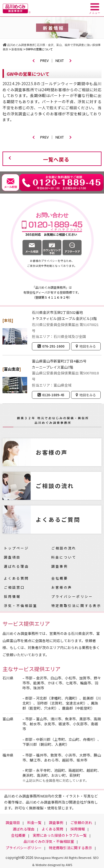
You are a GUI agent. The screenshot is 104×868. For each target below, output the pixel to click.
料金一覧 (34, 823)
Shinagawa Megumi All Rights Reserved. (64, 857)
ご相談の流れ (64, 548)
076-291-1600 (53, 346)
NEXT (64, 60)
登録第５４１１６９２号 (52, 297)
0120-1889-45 (53, 395)
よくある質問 (16, 578)
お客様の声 (62, 587)
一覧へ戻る (56, 159)
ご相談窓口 (14, 587)
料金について (64, 557)
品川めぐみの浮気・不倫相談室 (49, 841)
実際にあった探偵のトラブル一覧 (60, 835)
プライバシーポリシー (72, 596)
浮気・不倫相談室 (21, 605)
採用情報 (12, 596)
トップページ (16, 548)
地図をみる (88, 346)
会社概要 (60, 578)
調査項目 (12, 557)
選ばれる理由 (16, 566)
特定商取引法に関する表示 (76, 605)
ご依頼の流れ (81, 823)
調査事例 (60, 566)
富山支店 (12, 369)
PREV (40, 60)
